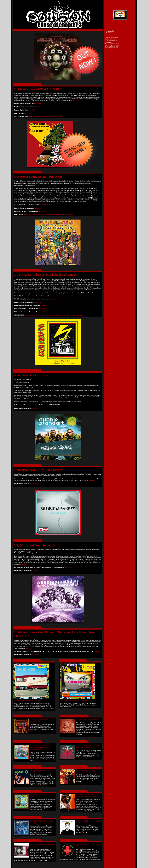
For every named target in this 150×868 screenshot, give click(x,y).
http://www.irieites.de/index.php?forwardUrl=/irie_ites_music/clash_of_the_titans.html (54, 315)
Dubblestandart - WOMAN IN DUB (38, 89)
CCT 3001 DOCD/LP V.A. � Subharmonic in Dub (85, 845)
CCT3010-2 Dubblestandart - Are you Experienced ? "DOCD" (88, 746)
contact (110, 33)
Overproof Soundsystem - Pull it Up (38, 177)
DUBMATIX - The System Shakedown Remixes (46, 275)
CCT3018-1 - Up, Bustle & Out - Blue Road (27, 700)
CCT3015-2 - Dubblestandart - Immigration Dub (39, 720)
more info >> (77, 100)
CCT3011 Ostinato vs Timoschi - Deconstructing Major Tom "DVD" (87, 771)
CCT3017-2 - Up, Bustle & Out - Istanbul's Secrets (76, 700)
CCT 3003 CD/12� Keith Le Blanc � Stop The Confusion (88, 822)
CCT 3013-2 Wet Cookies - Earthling (87, 720)
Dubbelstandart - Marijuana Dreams (39, 470)
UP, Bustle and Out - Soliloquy (35, 545)
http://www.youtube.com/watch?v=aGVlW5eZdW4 (47, 116)
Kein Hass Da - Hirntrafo (31, 375)
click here (37, 104)
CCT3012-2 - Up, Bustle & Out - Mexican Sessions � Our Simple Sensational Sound (40, 747)
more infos (111, 31)
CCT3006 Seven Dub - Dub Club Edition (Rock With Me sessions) (86, 796)
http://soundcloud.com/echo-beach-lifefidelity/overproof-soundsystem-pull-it (49, 214)
